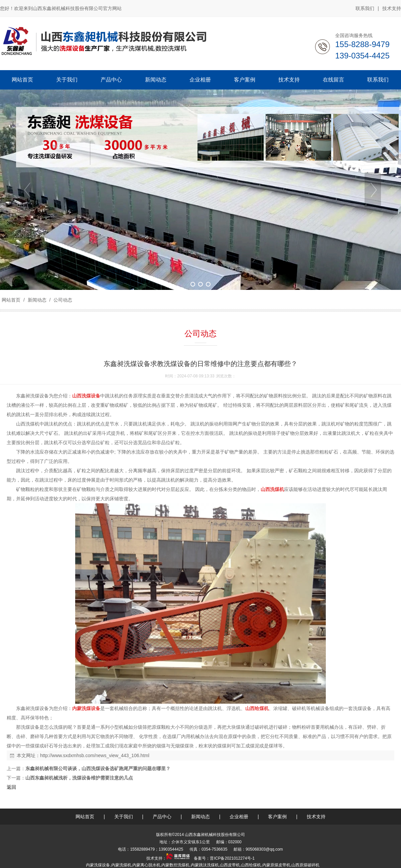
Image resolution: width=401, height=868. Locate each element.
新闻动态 (37, 300)
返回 (11, 787)
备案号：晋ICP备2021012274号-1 (224, 858)
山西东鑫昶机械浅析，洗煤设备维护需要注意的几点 (79, 778)
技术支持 (392, 8)
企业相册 (239, 817)
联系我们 (365, 8)
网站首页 (11, 300)
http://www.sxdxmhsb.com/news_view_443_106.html (95, 755)
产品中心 (162, 817)
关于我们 (124, 817)
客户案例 (277, 817)
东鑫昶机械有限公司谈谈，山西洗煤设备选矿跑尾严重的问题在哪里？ (98, 768)
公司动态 (62, 300)
